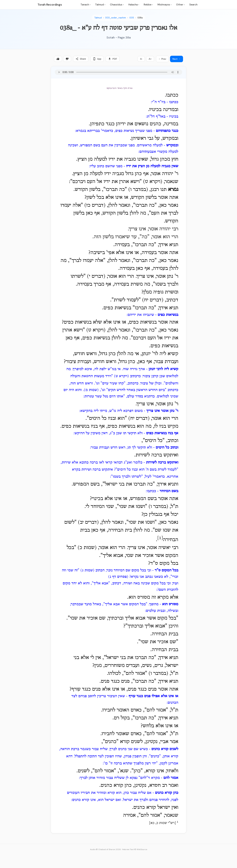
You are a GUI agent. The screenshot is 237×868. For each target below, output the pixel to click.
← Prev (162, 59)
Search (193, 5)
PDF (113, 59)
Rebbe (148, 5)
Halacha (134, 5)
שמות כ (87, 548)
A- (141, 59)
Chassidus (117, 5)
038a (140, 18)
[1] (160, 538)
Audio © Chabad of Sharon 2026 (105, 849)
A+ (150, 59)
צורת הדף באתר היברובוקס (119, 88)
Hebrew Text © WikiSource (135, 849)
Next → (177, 59)
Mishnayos (165, 5)
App (97, 59)
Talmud (100, 5)
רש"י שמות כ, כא (163, 823)
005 (132, 18)
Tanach (86, 5)
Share (81, 59)
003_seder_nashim (116, 18)
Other (180, 5)
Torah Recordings (50, 5)
